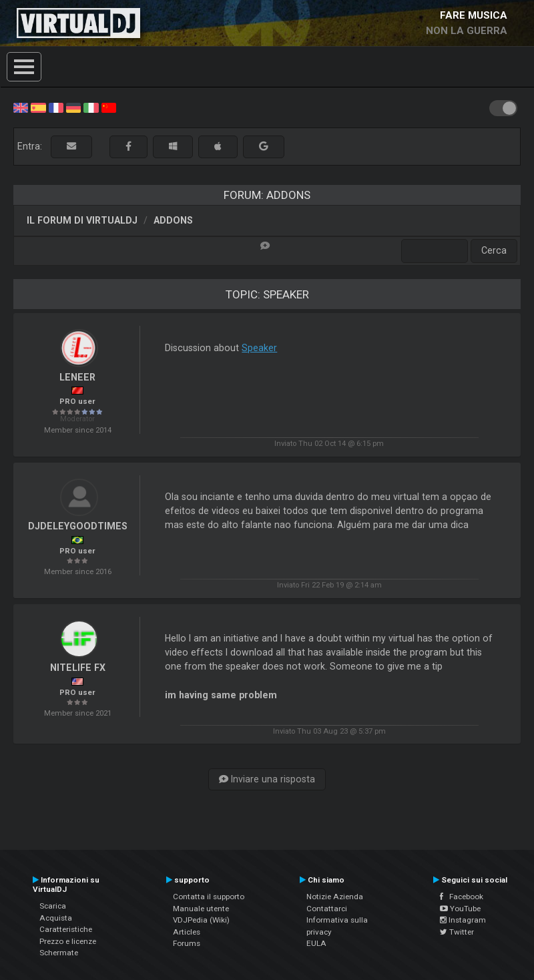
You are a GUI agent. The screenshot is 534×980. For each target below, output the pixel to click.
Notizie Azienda (335, 897)
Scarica (53, 906)
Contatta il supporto (209, 897)
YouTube (460, 909)
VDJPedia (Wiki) (201, 920)
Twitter (457, 932)
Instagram (463, 920)
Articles (187, 932)
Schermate (59, 953)
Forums (187, 943)
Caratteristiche (66, 929)
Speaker (259, 348)
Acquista (56, 918)
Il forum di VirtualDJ (82, 220)
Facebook (462, 897)
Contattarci (327, 909)
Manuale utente (201, 909)
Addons (173, 220)
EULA (316, 943)
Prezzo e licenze (68, 941)
